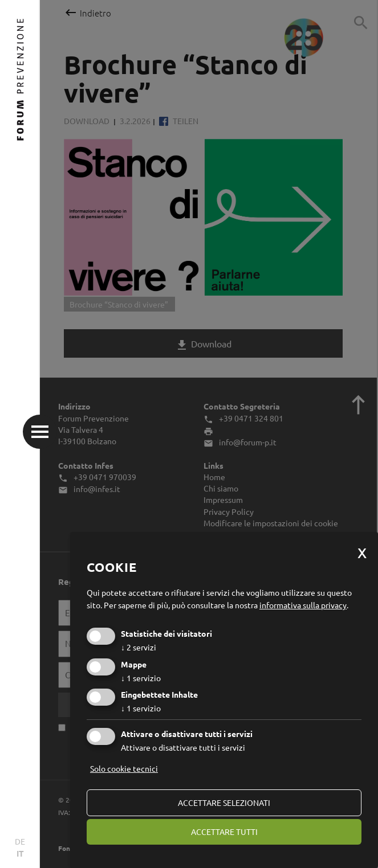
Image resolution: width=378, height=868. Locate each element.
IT (20, 853)
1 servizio (141, 678)
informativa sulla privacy (303, 605)
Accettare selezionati (224, 803)
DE (20, 841)
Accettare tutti (224, 832)
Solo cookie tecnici (124, 768)
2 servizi (139, 647)
